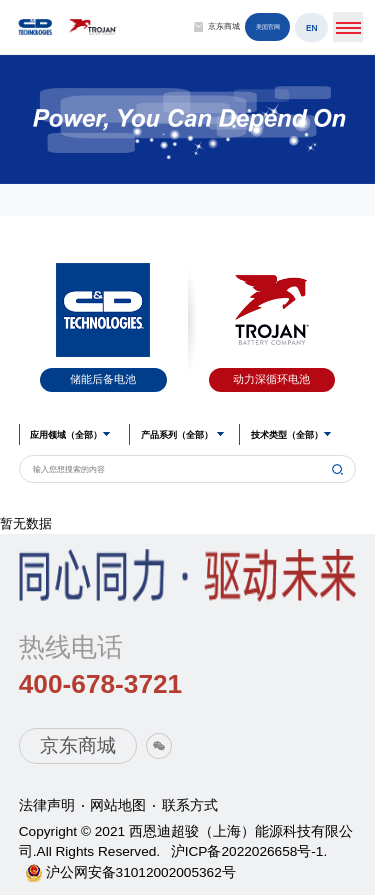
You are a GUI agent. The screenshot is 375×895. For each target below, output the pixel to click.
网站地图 (118, 805)
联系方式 (190, 805)
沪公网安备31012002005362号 (141, 872)
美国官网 (268, 28)
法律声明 (47, 805)
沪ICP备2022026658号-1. (249, 851)
